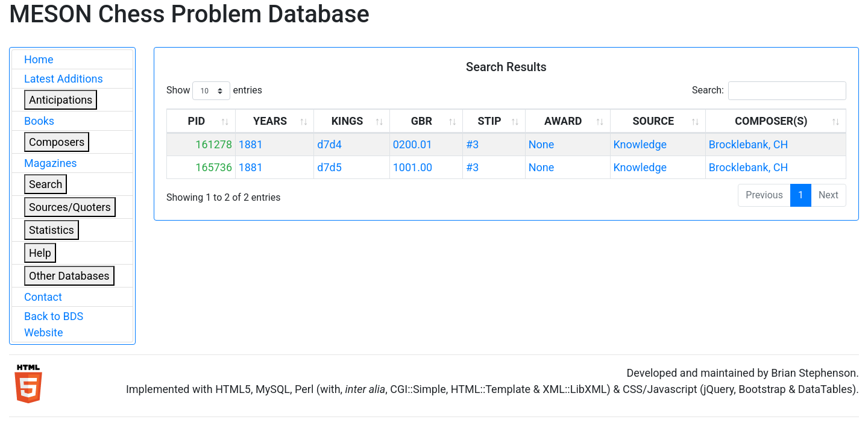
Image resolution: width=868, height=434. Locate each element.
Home (39, 59)
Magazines (51, 163)
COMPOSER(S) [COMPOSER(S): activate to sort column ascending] (771, 121)
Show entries (214, 91)
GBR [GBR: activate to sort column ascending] (422, 121)
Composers (57, 142)
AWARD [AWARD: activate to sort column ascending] (563, 121)
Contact (43, 297)
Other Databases (69, 276)
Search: (769, 91)
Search (46, 184)
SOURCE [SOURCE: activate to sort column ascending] (653, 121)
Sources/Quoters (70, 207)
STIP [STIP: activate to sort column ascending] (489, 121)
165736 (214, 167)
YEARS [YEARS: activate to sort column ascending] (270, 121)
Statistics (52, 230)
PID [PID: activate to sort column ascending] (197, 121)
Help (40, 253)
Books (39, 121)
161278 (214, 144)
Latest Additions (64, 79)
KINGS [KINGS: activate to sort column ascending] (348, 121)
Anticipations (61, 100)
